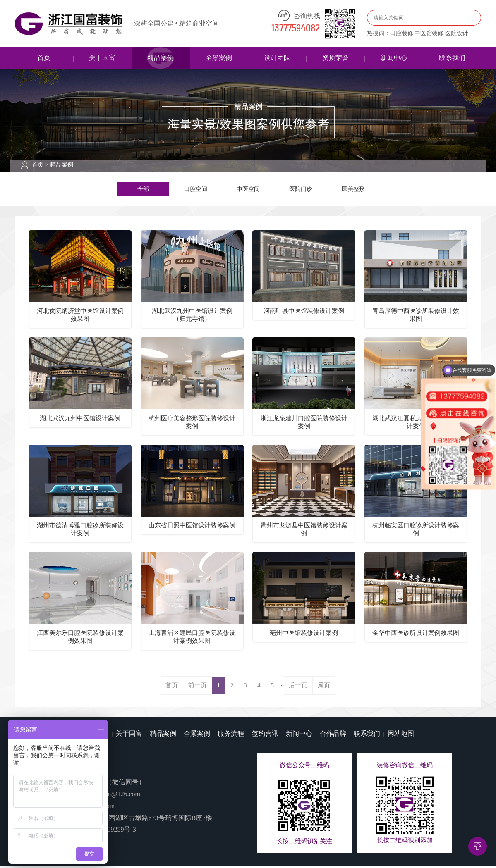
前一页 (198, 688)
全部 (143, 190)
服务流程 (231, 736)
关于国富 (102, 58)
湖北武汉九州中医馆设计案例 (80, 421)
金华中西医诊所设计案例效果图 (416, 635)
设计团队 (277, 58)
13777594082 (296, 29)
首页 (44, 58)
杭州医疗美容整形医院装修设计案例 (192, 425)
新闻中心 (394, 58)
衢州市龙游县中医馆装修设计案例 (304, 532)
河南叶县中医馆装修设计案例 (304, 314)
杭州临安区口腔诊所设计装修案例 (416, 532)
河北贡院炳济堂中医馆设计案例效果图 (80, 318)
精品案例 (161, 58)
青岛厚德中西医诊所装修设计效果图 (416, 318)
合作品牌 (333, 736)
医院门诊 (301, 190)
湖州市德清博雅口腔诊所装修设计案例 (80, 532)
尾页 (324, 688)
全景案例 (219, 58)
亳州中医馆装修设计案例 (304, 635)
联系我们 (452, 58)
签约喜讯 (265, 736)
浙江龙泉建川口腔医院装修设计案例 (304, 425)
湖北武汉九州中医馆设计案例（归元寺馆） (192, 318)
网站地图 (401, 736)
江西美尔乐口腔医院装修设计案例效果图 (80, 639)
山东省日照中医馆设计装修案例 (192, 528)
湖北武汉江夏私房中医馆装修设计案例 (416, 425)
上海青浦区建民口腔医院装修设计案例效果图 (192, 639)
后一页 (298, 688)
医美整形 (353, 190)
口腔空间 (196, 190)
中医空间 (248, 190)
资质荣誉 (335, 58)
